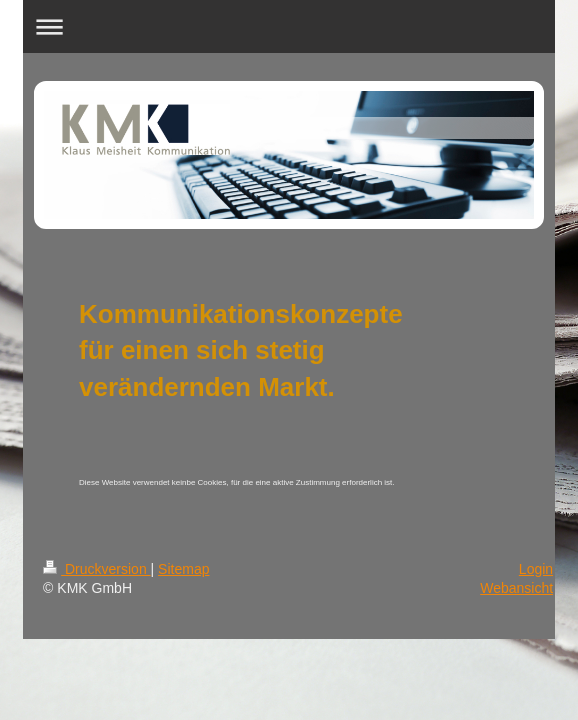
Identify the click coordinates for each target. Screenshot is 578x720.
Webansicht (516, 588)
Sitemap (183, 569)
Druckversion (96, 569)
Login (536, 569)
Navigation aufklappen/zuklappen (289, 26)
